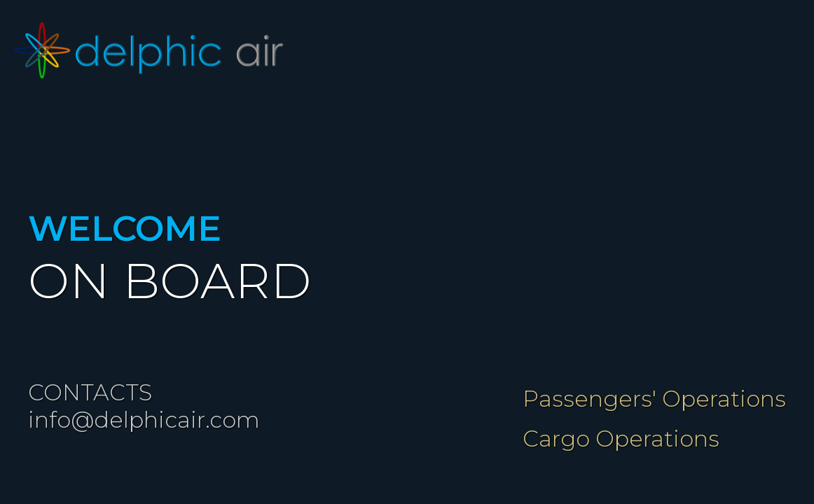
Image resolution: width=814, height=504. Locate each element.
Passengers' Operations (654, 399)
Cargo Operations (621, 439)
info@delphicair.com (144, 420)
